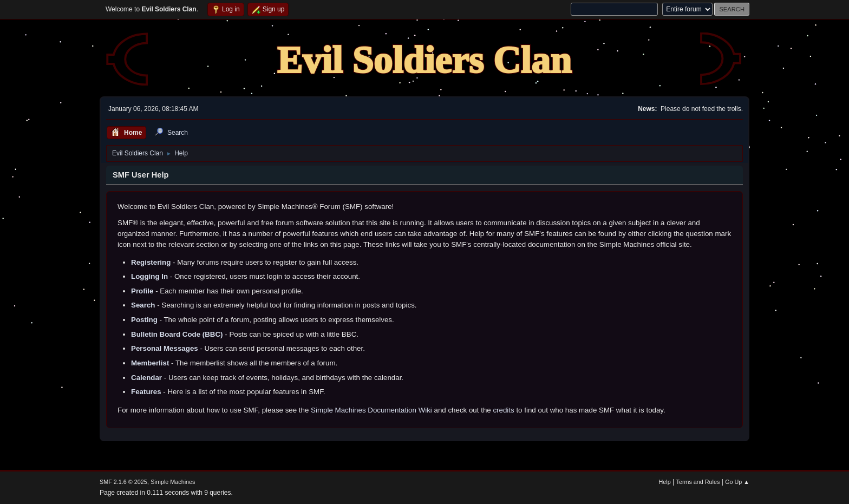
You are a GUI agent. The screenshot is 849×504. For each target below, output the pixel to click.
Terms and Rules (698, 482)
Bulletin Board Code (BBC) (177, 334)
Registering (151, 262)
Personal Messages (165, 348)
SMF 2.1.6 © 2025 (123, 482)
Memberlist (150, 363)
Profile (142, 291)
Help (665, 482)
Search (143, 305)
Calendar (146, 378)
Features (146, 392)
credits (503, 410)
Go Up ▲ (737, 482)
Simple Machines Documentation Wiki (371, 410)
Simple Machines (173, 482)
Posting (144, 320)
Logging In (149, 276)
